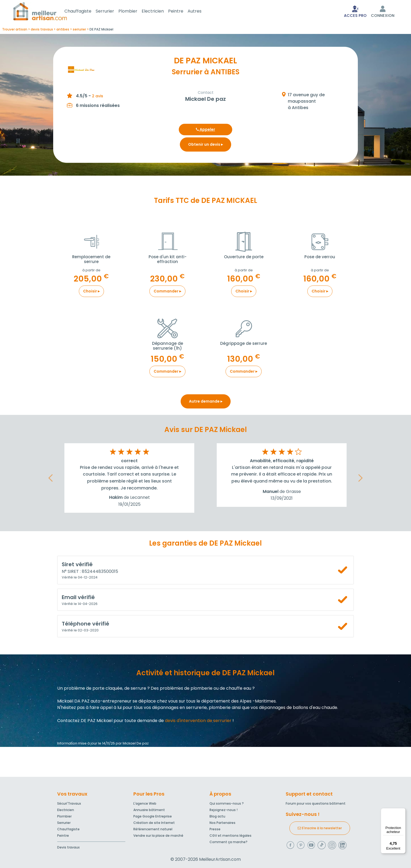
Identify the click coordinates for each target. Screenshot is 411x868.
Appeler (205, 130)
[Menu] (402, 811)
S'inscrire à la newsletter (320, 828)
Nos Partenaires (222, 823)
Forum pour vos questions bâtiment (316, 804)
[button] (51, 479)
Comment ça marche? (228, 842)
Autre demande (206, 402)
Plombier (134, 12)
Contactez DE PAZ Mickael (85, 722)
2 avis (98, 97)
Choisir (91, 292)
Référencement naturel (153, 829)
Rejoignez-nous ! (224, 810)
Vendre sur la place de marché (158, 836)
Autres (201, 12)
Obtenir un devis (205, 145)
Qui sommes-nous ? (227, 804)
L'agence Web (145, 804)
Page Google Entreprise (153, 817)
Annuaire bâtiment (149, 810)
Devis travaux (68, 847)
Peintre (182, 12)
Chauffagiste (84, 12)
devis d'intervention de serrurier (198, 722)
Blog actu (217, 817)
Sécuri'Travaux (69, 804)
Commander (167, 292)
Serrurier (111, 12)
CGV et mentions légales (230, 836)
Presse (215, 829)
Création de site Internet (154, 823)
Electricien (159, 12)
